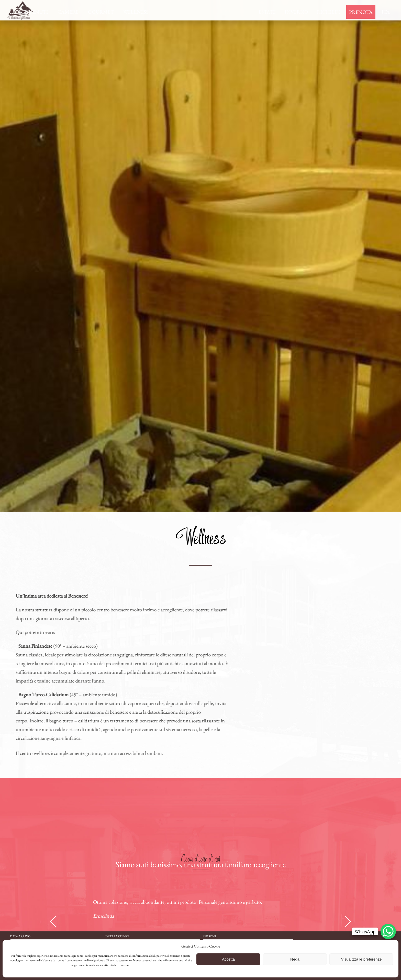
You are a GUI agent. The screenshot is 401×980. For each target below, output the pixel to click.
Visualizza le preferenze (361, 959)
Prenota (361, 12)
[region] (201, 256)
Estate (267, 12)
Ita (386, 12)
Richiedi (328, 12)
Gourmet (101, 12)
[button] (53, 922)
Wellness (136, 12)
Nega (295, 959)
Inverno (296, 12)
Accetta (228, 959)
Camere (68, 12)
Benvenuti (34, 12)
